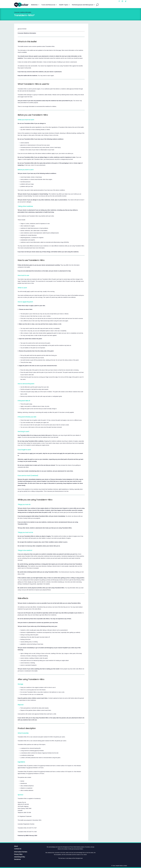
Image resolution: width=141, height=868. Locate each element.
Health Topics (64, 5)
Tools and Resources (48, 5)
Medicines (34, 5)
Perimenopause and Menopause (83, 5)
